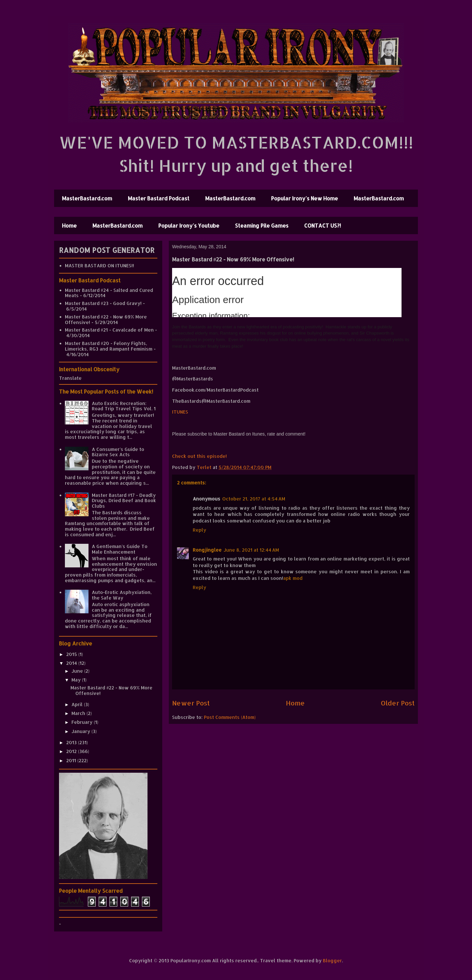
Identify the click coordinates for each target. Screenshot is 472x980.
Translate (70, 378)
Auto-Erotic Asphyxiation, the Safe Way (122, 595)
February (83, 722)
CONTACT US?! (323, 225)
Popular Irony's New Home (305, 198)
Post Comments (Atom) (230, 717)
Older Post (398, 703)
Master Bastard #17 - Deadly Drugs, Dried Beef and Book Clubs (124, 501)
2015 (72, 654)
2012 (72, 751)
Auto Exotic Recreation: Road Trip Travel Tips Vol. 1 (124, 406)
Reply (199, 530)
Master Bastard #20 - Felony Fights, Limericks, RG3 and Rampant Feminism (109, 346)
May (77, 680)
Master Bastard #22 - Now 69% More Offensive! (111, 690)
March (79, 713)
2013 (72, 742)
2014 (72, 663)
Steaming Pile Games (262, 225)
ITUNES (180, 412)
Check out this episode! (199, 456)
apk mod (293, 578)
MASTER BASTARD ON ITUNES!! (99, 265)
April (78, 704)
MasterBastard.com (87, 198)
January (81, 731)
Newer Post (191, 703)
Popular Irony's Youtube (189, 225)
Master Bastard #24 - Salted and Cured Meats (109, 293)
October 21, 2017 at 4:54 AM (254, 499)
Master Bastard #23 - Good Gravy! (103, 303)
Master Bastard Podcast (159, 198)
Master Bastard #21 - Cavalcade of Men (109, 330)
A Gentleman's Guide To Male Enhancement (120, 549)
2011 (72, 760)
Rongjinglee (207, 550)
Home (69, 225)
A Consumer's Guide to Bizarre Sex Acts (118, 452)
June (78, 671)
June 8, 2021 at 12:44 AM (251, 550)
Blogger (332, 960)
